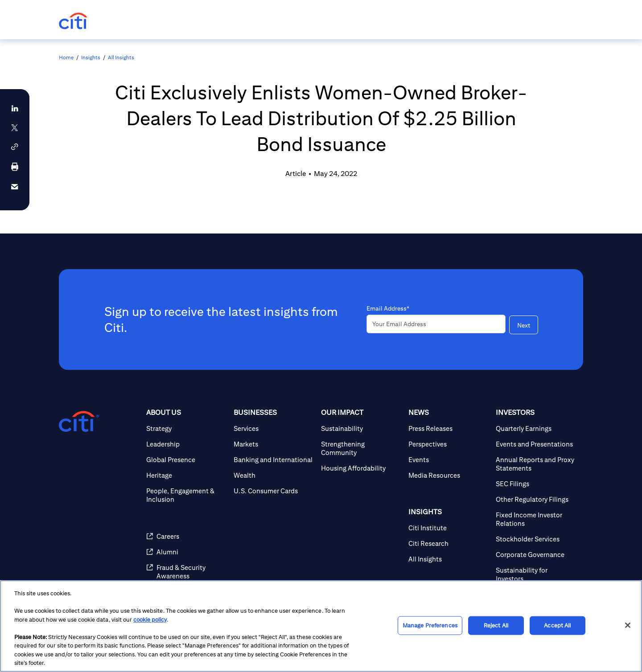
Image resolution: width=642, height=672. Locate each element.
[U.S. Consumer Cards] (274, 491)
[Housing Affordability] (361, 468)
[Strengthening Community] (361, 448)
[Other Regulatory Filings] (536, 499)
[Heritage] (186, 475)
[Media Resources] (449, 475)
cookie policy (150, 620)
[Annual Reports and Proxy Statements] (536, 464)
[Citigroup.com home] (79, 422)
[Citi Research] (449, 543)
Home (66, 57)
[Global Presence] (186, 460)
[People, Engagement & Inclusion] (186, 495)
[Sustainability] (361, 428)
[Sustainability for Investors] (536, 574)
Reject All (496, 625)
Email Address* (388, 308)
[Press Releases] (449, 428)
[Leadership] (186, 444)
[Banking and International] (274, 460)
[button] (15, 147)
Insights (91, 57)
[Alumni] (186, 552)
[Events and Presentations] (536, 444)
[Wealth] (274, 475)
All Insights (121, 57)
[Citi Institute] (449, 528)
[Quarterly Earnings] (536, 428)
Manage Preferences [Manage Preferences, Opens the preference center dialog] (430, 625)
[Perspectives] (449, 444)
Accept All (557, 625)
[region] (321, 626)
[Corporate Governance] (536, 555)
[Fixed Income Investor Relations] (536, 519)
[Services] (274, 428)
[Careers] (186, 536)
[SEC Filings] (536, 484)
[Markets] (274, 444)
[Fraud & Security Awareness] (186, 572)
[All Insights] (449, 559)
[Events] (449, 460)
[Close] (628, 625)
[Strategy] (186, 428)
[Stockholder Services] (536, 539)
